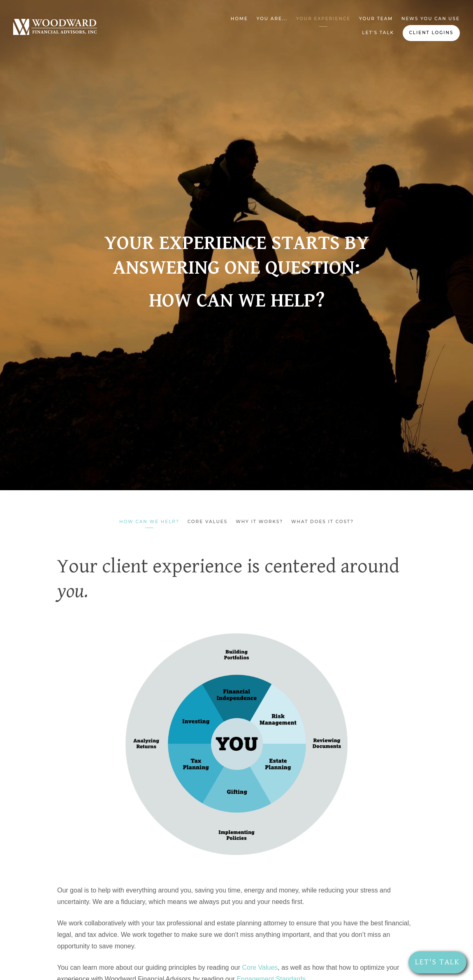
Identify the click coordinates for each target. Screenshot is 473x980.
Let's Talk (378, 33)
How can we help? (149, 522)
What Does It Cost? (322, 522)
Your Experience (323, 19)
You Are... (272, 19)
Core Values (208, 522)
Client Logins (431, 33)
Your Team (376, 19)
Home (239, 19)
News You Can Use (431, 19)
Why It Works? (259, 522)
